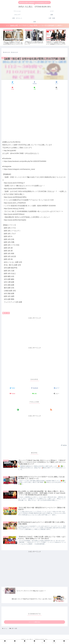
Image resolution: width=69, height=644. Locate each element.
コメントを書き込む (34, 623)
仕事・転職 (6, 313)
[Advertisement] (34, 97)
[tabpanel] (13, 37)
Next (68, 37)
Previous (1, 37)
